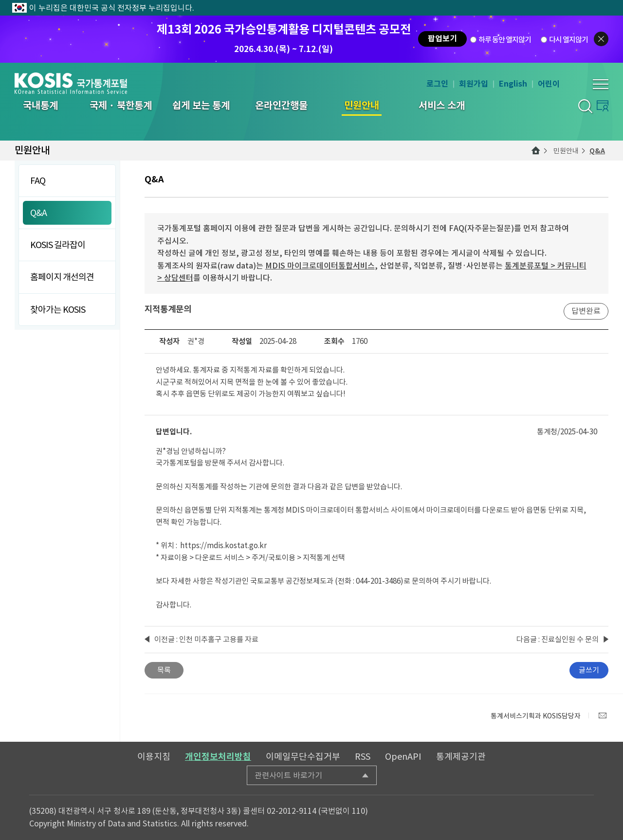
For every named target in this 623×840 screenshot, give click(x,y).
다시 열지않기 (568, 39)
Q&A (597, 151)
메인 (536, 151)
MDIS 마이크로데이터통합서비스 (320, 266)
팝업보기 (442, 39)
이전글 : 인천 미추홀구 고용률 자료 (206, 639)
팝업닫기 (601, 39)
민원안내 (566, 151)
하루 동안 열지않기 (505, 39)
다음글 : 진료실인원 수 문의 (558, 639)
